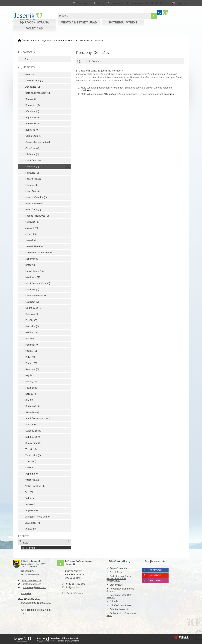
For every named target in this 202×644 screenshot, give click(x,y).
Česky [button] (179, 3)
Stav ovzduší (116, 584)
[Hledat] (154, 16)
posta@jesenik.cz (32, 583)
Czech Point (116, 571)
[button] (137, 3)
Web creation (181, 636)
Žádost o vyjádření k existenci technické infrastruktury (119, 578)
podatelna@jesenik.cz (34, 587)
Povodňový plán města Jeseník (120, 589)
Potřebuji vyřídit (123, 23)
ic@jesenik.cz (74, 586)
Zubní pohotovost (119, 608)
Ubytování (84, 41)
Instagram (157, 580)
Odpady (114, 600)
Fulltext (25, 542)
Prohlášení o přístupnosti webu (121, 613)
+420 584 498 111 (31, 580)
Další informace (75, 592)
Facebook (156, 569)
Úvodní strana (28, 17)
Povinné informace (119, 567)
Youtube (155, 574)
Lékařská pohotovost (121, 604)
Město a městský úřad (79, 23)
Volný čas (34, 29)
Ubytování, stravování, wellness (58, 41)
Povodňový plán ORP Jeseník (119, 595)
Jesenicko (169, 94)
